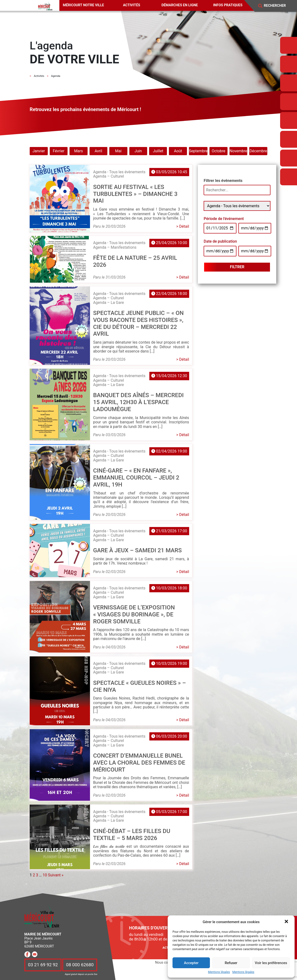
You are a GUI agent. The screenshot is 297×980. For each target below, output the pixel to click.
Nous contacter (167, 963)
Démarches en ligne (180, 5)
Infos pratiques (228, 5)
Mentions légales (219, 972)
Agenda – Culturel (109, 176)
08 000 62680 (80, 965)
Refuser (231, 963)
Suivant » (56, 875)
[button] (287, 922)
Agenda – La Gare (109, 303)
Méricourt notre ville (84, 5)
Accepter (191, 963)
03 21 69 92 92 (43, 965)
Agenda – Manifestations (115, 247)
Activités (132, 5)
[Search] (278, 6)
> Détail (183, 226)
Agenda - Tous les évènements (119, 172)
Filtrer (237, 267)
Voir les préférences (271, 963)
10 (45, 875)
